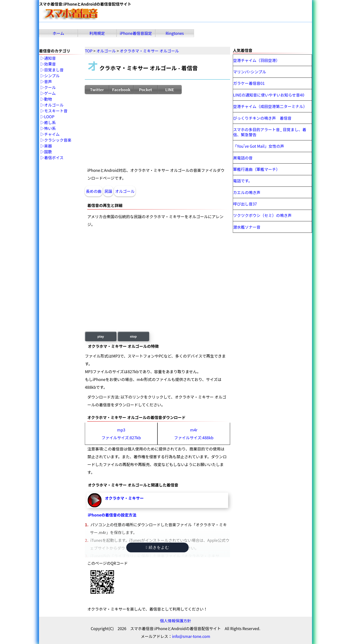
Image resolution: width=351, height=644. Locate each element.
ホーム (58, 33)
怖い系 (50, 128)
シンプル (52, 76)
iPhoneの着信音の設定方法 (112, 515)
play (101, 337)
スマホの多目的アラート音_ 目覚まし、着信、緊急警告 (270, 132)
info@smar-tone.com (191, 636)
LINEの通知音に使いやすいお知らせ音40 (269, 95)
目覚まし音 (54, 70)
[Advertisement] (157, 130)
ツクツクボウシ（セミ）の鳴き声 (262, 215)
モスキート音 (56, 111)
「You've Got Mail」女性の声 (258, 146)
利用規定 (97, 33)
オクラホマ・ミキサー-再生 (95, 500)
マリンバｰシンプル (250, 72)
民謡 (108, 191)
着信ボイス (54, 158)
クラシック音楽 (58, 140)
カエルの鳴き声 (247, 192)
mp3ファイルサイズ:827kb (121, 434)
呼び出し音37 (245, 204)
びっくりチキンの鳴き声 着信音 (262, 118)
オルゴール (125, 191)
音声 (48, 82)
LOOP (49, 117)
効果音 (50, 64)
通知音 (50, 58)
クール (50, 88)
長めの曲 (94, 191)
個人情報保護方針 (175, 621)
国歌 (48, 152)
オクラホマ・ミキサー (124, 498)
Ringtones (175, 33)
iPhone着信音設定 (136, 33)
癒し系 (50, 123)
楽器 (48, 146)
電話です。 (243, 181)
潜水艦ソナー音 (247, 227)
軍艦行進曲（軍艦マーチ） (256, 169)
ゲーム (50, 93)
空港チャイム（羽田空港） (256, 60)
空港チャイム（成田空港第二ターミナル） (270, 106)
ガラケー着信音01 (249, 83)
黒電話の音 (243, 158)
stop (133, 337)
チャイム (52, 134)
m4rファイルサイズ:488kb (194, 434)
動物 (48, 99)
